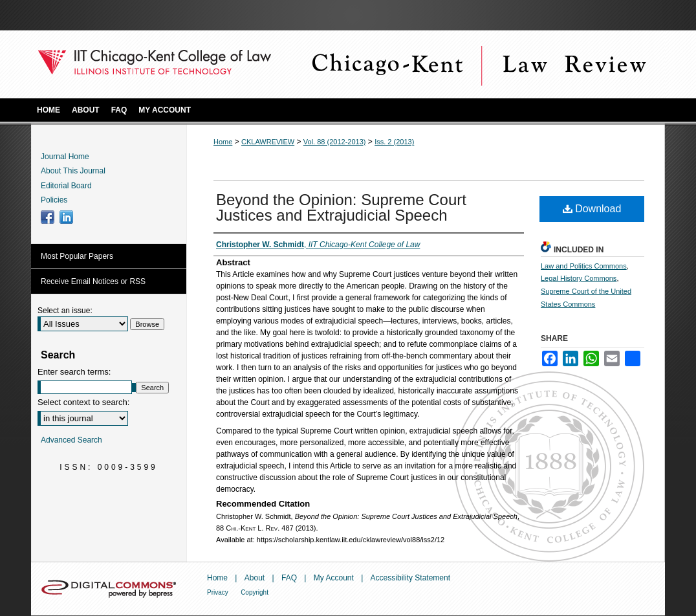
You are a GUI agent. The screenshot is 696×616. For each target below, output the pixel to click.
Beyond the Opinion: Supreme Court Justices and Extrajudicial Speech (341, 207)
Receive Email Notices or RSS (93, 281)
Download (592, 209)
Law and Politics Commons (584, 266)
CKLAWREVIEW (268, 142)
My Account (334, 578)
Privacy (218, 592)
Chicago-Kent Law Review (477, 64)
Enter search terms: (74, 372)
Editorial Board (66, 186)
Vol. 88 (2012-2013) (335, 142)
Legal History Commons (579, 278)
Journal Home (65, 157)
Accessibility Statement (410, 578)
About (255, 578)
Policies (54, 200)
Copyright (255, 592)
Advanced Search (71, 440)
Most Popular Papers (77, 256)
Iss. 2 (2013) (394, 142)
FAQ (289, 578)
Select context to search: (83, 402)
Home (223, 142)
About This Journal (73, 171)
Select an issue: (65, 311)
